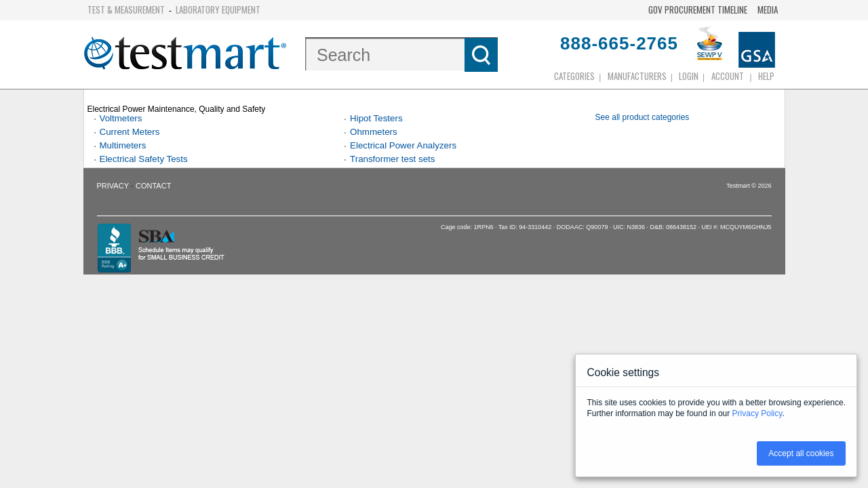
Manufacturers (637, 76)
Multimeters (123, 145)
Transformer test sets (392, 159)
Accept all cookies (801, 453)
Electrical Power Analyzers (403, 145)
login (689, 76)
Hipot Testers (376, 118)
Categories (574, 76)
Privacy (113, 186)
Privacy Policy (757, 413)
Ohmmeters (374, 132)
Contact (153, 186)
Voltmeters (121, 118)
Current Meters (130, 132)
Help (766, 76)
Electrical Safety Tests (144, 159)
